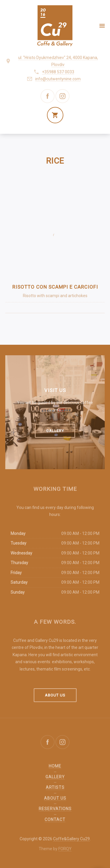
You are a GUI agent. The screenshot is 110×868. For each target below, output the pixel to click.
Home (55, 766)
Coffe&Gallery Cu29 (71, 839)
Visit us (55, 390)
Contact (55, 820)
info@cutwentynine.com (58, 79)
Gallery (55, 431)
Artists (55, 787)
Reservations (55, 809)
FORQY (65, 849)
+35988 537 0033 (58, 72)
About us (55, 695)
